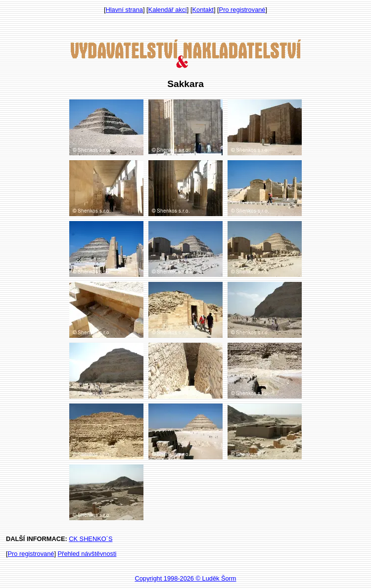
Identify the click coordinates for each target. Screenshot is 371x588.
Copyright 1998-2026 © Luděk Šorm (185, 578)
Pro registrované (242, 10)
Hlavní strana (124, 10)
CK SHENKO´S (91, 539)
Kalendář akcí (168, 10)
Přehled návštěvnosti (87, 554)
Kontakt (203, 10)
